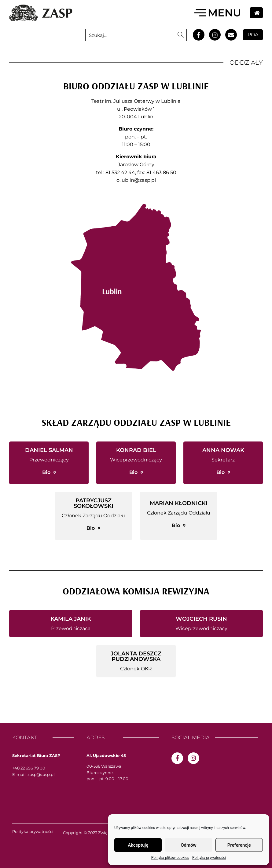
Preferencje (239, 845)
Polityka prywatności (209, 858)
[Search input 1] (130, 35)
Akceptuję (138, 845)
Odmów (189, 845)
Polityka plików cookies (170, 858)
